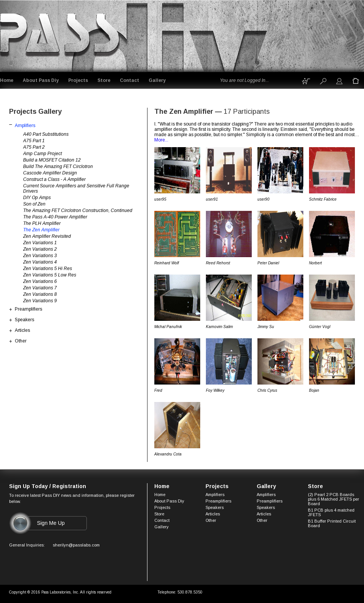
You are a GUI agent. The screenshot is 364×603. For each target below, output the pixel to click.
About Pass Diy (41, 80)
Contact (129, 80)
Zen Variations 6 (40, 281)
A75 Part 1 (34, 141)
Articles (22, 330)
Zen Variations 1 (40, 243)
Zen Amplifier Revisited (47, 236)
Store (104, 80)
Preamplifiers (28, 309)
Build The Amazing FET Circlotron (58, 166)
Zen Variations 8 (40, 294)
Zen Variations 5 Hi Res (48, 269)
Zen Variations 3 (40, 256)
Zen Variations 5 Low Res (50, 275)
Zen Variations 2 (40, 249)
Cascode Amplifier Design (50, 173)
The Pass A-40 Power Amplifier (55, 217)
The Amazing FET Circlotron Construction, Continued (78, 210)
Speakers (24, 320)
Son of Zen (34, 204)
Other (21, 341)
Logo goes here (60, 35)
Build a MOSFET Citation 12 (52, 160)
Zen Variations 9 (40, 301)
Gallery (157, 80)
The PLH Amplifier (42, 223)
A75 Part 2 (34, 147)
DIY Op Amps (37, 198)
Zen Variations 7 (40, 288)
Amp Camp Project (42, 154)
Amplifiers (25, 126)
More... (161, 140)
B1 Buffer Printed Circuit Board (332, 523)
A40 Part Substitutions (46, 134)
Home (7, 80)
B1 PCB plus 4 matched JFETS (331, 512)
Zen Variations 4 (40, 262)
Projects (78, 80)
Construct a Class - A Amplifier (54, 179)
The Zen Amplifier (41, 230)
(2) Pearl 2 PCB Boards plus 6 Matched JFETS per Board (333, 499)
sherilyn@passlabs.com (76, 545)
